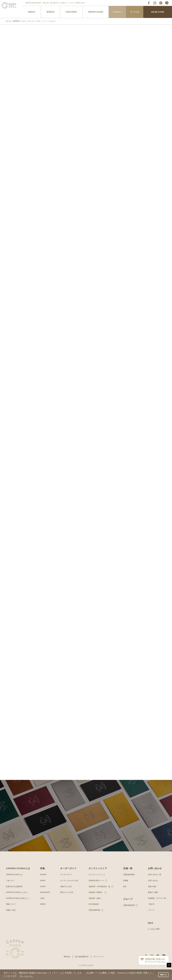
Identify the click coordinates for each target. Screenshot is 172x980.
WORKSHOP (45, 898)
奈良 (124, 892)
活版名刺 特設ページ (96, 886)
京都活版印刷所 (129, 880)
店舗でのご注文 (65, 892)
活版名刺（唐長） (94, 904)
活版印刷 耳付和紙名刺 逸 (99, 892)
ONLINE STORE (157, 12)
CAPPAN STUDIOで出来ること (19, 904)
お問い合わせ (152, 886)
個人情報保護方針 (82, 962)
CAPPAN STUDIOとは (15, 880)
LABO (42, 904)
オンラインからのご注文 (69, 886)
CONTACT (117, 12)
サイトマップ (100, 962)
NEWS (42, 886)
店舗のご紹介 (11, 916)
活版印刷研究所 (94, 916)
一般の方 (150, 910)
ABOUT (32, 12)
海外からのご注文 (66, 898)
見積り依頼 (151, 892)
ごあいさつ (10, 886)
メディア (150, 916)
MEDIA (43, 910)
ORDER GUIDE (96, 12)
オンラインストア (94, 880)
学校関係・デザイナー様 (156, 904)
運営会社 (66, 962)
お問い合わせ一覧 (153, 880)
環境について (11, 910)
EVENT (43, 892)
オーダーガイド (65, 880)
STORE (135, 12)
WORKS (50, 12)
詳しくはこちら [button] (27, 976)
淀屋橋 (125, 886)
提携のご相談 (152, 898)
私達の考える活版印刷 (15, 892)
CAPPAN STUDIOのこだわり (18, 898)
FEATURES (71, 12)
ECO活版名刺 (93, 910)
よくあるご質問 (153, 935)
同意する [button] (163, 974)
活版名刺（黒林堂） (95, 898)
